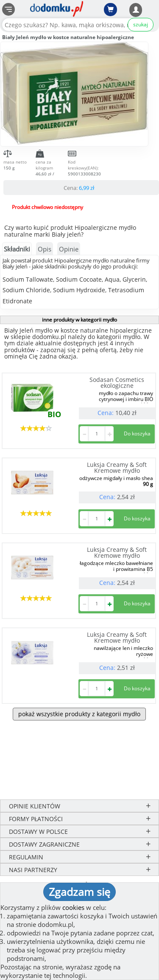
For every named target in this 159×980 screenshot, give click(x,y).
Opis (45, 249)
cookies (73, 907)
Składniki (17, 249)
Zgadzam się (79, 892)
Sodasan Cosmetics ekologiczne (117, 383)
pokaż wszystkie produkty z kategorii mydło (79, 714)
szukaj (141, 24)
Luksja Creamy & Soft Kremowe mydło (117, 467)
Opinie (69, 249)
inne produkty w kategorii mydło (79, 320)
